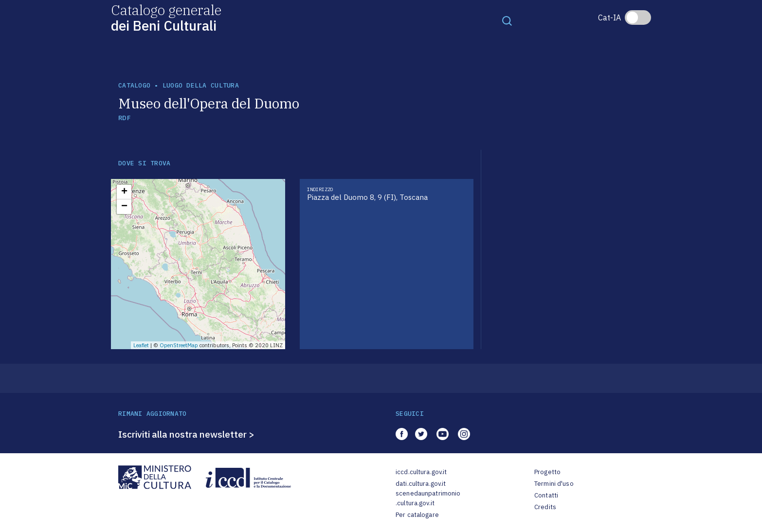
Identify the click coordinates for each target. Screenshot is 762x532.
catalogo (134, 85)
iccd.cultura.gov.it (421, 472)
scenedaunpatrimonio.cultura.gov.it (428, 498)
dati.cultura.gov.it (421, 484)
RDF (124, 118)
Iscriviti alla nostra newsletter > (186, 434)
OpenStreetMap (179, 345)
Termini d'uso (554, 484)
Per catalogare (417, 515)
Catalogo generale (166, 17)
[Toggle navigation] (507, 20)
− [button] (124, 207)
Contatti (546, 495)
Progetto (547, 472)
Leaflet (141, 345)
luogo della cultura (201, 85)
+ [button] (124, 192)
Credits (545, 507)
